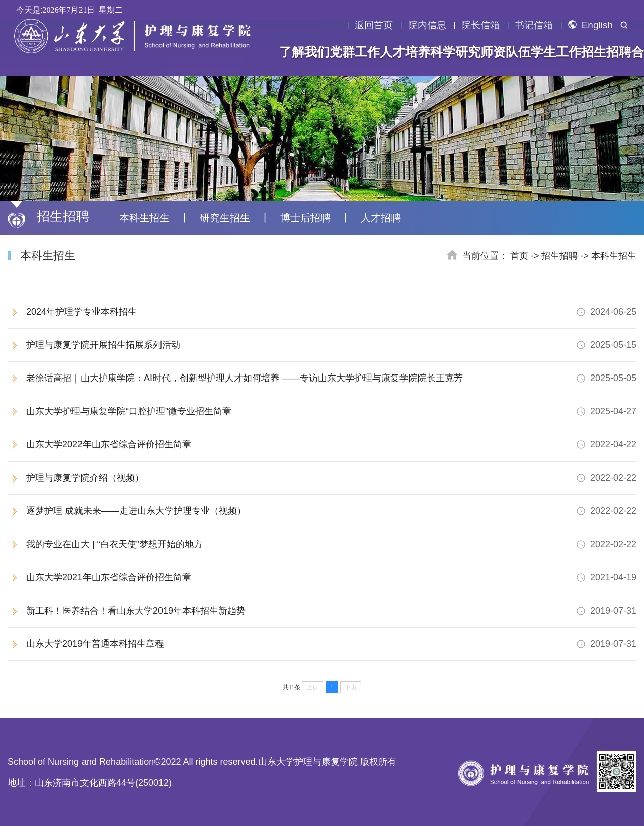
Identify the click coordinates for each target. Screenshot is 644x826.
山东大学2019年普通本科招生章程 (331, 644)
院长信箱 (480, 25)
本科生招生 (144, 218)
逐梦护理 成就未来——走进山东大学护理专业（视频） (331, 511)
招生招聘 (606, 52)
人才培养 (405, 52)
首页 (519, 256)
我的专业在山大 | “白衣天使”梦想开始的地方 (331, 544)
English (590, 25)
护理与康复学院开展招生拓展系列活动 (331, 345)
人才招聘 (381, 218)
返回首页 (374, 25)
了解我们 (304, 52)
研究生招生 (225, 218)
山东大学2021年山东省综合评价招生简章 (331, 578)
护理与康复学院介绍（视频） (331, 478)
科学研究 (455, 52)
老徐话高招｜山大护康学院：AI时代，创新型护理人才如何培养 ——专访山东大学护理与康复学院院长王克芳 (331, 378)
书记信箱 (534, 25)
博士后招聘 (305, 218)
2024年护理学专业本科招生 (331, 312)
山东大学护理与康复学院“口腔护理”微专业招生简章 (331, 411)
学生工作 (556, 52)
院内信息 (427, 25)
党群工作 (355, 52)
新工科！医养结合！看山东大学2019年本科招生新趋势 (331, 611)
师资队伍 (506, 52)
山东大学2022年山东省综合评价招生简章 (331, 445)
